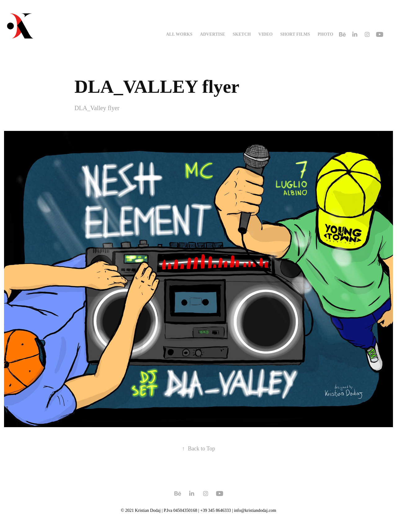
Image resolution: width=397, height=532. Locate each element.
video (265, 34)
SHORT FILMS (295, 34)
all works (179, 34)
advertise (213, 34)
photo (325, 34)
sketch (242, 34)
